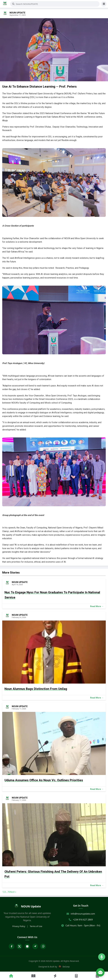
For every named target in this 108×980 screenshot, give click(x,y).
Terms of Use (36, 926)
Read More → (97, 606)
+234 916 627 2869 (83, 920)
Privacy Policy (19, 926)
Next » (13, 892)
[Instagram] (27, 946)
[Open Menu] (104, 4)
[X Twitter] (19, 946)
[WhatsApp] (43, 946)
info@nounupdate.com (83, 914)
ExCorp (64, 967)
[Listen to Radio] (102, 957)
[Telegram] (35, 946)
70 (9, 892)
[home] (27, 906)
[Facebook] (12, 946)
